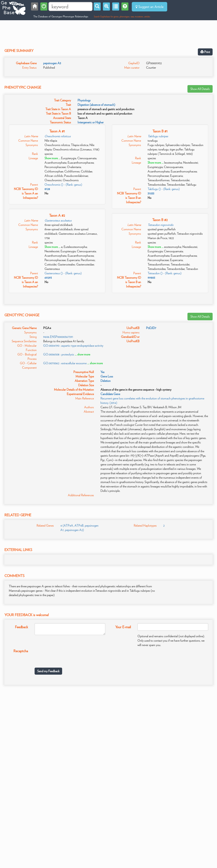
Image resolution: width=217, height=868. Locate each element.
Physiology (84, 100)
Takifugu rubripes (158, 136)
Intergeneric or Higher (91, 122)
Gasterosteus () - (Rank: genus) (63, 273)
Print (205, 52)
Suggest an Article (149, 7)
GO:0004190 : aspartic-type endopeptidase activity (73, 346)
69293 (48, 278)
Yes (102, 372)
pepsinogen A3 (52, 63)
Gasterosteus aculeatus (58, 220)
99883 (151, 278)
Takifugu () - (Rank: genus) (164, 189)
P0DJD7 (151, 328)
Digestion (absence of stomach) (96, 105)
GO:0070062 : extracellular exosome (65, 363)
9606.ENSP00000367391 (58, 337)
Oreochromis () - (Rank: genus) (63, 185)
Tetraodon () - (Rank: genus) (165, 273)
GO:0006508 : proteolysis (59, 354)
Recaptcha (21, 651)
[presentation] (68, 656)
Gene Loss (107, 376)
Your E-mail (123, 627)
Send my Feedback (48, 671)
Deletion (106, 381)
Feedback (21, 627)
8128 (47, 189)
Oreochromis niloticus (58, 136)
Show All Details (200, 89)
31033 (151, 193)
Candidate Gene (110, 394)
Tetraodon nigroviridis (160, 225)
